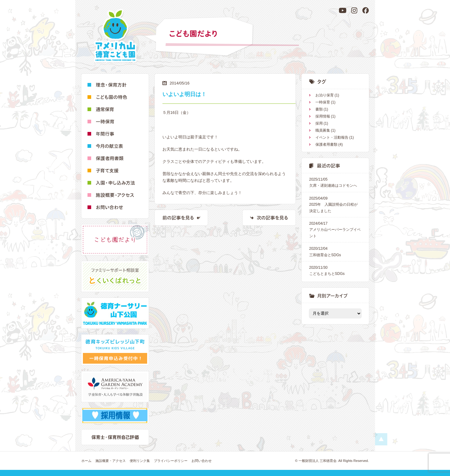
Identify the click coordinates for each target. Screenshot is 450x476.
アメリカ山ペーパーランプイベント (335, 229)
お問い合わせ (202, 461)
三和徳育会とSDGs (335, 251)
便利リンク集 (140, 461)
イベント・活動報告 (332, 137)
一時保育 (323, 102)
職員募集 (323, 130)
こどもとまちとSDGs (335, 270)
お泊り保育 (325, 95)
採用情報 (323, 116)
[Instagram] (354, 10)
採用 (319, 123)
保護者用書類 (326, 144)
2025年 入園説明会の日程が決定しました (335, 204)
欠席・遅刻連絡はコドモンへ (335, 182)
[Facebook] (366, 10)
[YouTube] (343, 10)
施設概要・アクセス (111, 461)
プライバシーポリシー (171, 461)
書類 (319, 109)
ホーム (86, 461)
